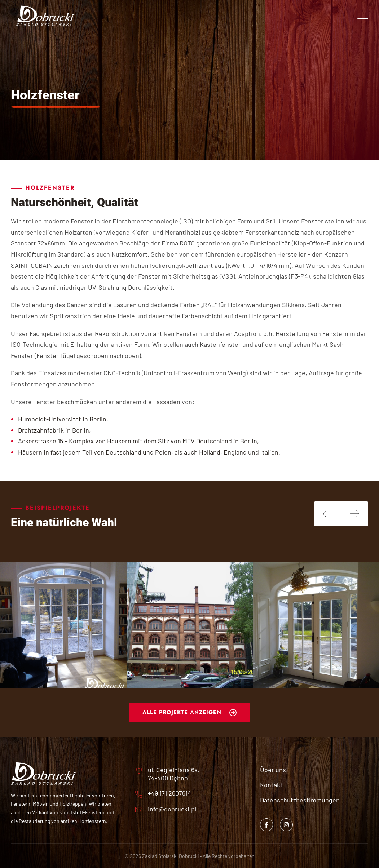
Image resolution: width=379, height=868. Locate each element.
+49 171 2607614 (169, 793)
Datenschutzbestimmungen (300, 800)
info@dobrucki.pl (172, 809)
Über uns (273, 770)
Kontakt (271, 785)
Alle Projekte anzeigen (182, 712)
